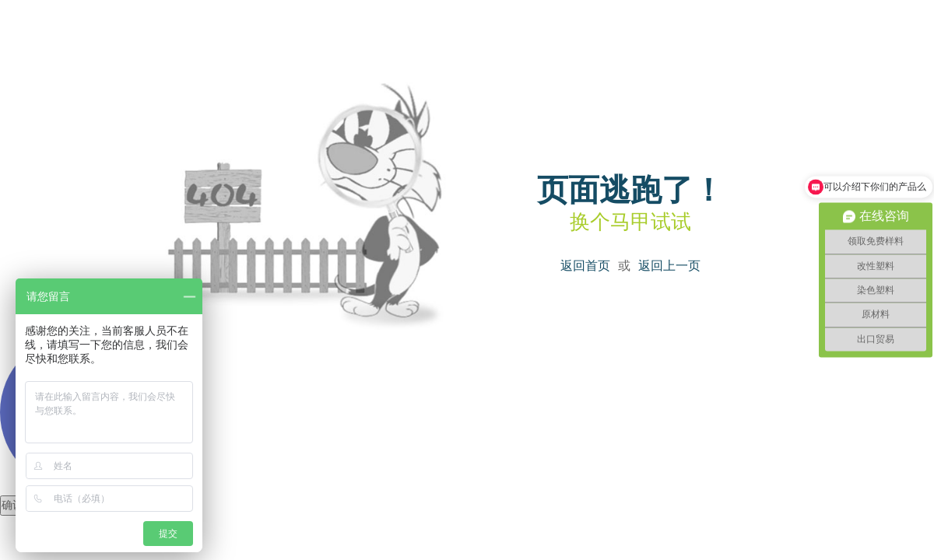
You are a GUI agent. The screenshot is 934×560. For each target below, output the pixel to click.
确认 (12, 505)
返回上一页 (669, 266)
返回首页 (585, 266)
